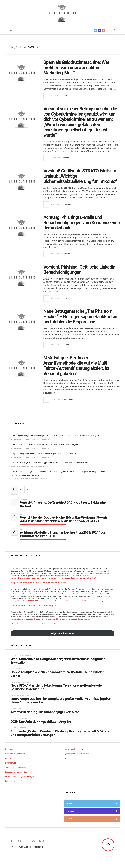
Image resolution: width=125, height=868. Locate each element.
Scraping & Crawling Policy (16, 767)
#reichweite (62, 583)
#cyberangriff (39, 624)
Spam (66, 96)
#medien (32, 583)
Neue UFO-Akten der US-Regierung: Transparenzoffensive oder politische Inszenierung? (57, 687)
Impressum (10, 781)
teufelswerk (28, 841)
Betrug (66, 158)
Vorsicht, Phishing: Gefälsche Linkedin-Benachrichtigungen (80, 270)
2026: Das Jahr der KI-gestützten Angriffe (41, 722)
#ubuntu (13, 624)
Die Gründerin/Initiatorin (15, 754)
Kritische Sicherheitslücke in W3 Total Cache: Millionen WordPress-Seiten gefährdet (48, 445)
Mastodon (93, 811)
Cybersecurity (69, 400)
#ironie (45, 583)
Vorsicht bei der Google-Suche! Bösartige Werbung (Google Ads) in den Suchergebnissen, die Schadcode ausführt (64, 519)
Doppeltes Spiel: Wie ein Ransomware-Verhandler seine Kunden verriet (58, 674)
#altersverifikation (44, 606)
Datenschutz (16, 709)
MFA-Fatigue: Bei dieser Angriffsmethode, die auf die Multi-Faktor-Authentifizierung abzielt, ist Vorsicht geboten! (76, 366)
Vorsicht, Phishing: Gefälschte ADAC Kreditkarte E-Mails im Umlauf (63, 504)
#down (27, 624)
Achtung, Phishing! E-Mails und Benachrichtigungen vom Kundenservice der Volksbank (82, 223)
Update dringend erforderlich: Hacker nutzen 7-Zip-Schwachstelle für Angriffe (45, 454)
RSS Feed (93, 819)
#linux (56, 624)
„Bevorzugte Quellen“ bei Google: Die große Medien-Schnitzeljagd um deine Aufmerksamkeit (62, 701)
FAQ (66, 758)
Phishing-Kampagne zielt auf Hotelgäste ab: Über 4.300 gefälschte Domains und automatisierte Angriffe (56, 436)
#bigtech (53, 606)
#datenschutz (22, 606)
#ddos (32, 624)
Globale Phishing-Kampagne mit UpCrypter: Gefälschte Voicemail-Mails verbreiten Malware (51, 463)
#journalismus (53, 583)
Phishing (67, 204)
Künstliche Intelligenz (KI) (21, 656)
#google (13, 583)
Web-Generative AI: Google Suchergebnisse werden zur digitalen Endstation (58, 661)
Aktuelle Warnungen (19, 728)
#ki (16, 606)
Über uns (9, 749)
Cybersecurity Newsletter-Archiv (77, 754)
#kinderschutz (32, 606)
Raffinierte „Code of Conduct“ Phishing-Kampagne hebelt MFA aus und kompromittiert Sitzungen (60, 733)
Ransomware (16, 669)
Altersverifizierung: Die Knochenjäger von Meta (45, 712)
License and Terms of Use (16, 772)
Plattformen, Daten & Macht (22, 682)
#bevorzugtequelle (23, 583)
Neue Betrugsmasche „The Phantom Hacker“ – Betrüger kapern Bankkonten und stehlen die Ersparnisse (80, 317)
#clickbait (39, 583)
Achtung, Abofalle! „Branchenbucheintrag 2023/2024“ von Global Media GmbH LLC (63, 534)
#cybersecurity (49, 624)
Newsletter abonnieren (73, 749)
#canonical (20, 624)
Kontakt (8, 758)
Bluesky (93, 804)
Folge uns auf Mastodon (62, 633)
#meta (13, 606)
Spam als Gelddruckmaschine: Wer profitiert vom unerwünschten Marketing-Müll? (76, 68)
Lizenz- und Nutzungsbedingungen (20, 777)
